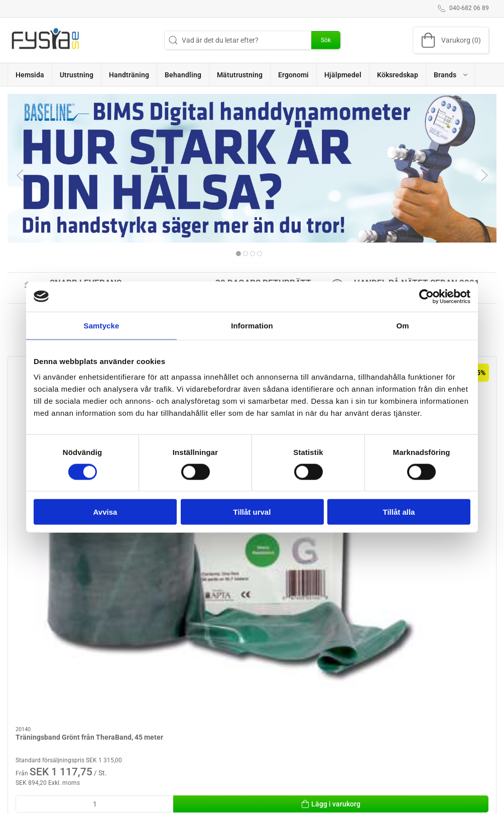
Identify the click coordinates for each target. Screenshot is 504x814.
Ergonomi (192, 673)
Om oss (357, 673)
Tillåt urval (252, 512)
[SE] (45, 40)
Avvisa (105, 512)
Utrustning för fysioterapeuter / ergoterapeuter (203, 699)
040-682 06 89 (30, 712)
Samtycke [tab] (102, 325)
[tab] (238, 254)
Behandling (195, 723)
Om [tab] (402, 325)
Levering (359, 688)
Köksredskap (198, 738)
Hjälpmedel (195, 752)
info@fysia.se (29, 723)
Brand (267, 688)
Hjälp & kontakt (369, 702)
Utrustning (274, 702)
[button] (451, 75)
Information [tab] (252, 325)
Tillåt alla (399, 512)
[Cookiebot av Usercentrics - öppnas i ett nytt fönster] (426, 296)
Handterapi (275, 731)
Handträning (277, 673)
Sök (326, 40)
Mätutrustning (280, 717)
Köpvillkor (361, 717)
